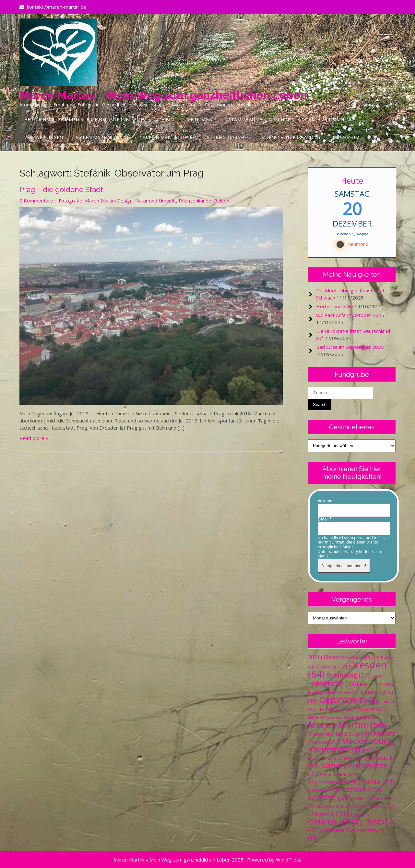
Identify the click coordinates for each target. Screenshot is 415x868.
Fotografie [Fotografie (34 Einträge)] (333, 683)
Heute (352, 181)
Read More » (34, 438)
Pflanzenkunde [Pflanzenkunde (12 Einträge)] (342, 775)
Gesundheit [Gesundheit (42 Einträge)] (349, 700)
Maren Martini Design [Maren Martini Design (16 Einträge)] (340, 734)
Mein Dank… (201, 120)
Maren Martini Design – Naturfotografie (195, 137)
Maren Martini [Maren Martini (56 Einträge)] (347, 725)
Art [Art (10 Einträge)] (352, 658)
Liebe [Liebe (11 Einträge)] (317, 717)
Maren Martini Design (103, 137)
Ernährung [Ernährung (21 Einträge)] (348, 675)
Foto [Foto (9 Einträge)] (377, 676)
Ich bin (165, 120)
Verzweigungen (44, 137)
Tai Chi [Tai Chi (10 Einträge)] (383, 798)
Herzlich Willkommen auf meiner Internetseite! (84, 120)
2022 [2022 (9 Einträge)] (338, 658)
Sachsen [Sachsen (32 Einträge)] (329, 797)
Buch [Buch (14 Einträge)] (369, 657)
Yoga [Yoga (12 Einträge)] (360, 815)
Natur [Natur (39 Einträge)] (339, 765)
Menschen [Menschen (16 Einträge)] (357, 758)
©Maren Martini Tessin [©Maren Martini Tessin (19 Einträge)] (346, 834)
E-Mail (325, 519)
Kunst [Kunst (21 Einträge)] (373, 709)
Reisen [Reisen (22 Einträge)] (324, 790)
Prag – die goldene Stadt (61, 189)
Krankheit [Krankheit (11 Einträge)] (344, 709)
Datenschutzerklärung (290, 137)
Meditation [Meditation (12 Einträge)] (323, 758)
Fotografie (71, 201)
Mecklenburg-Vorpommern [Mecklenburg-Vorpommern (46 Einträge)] (351, 745)
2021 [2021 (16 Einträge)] (319, 657)
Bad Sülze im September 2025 (350, 347)
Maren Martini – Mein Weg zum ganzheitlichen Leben (163, 95)
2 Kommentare (36, 201)
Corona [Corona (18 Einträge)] (332, 666)
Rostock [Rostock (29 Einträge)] (361, 789)
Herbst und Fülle (335, 306)
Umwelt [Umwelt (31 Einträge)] (328, 814)
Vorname (326, 501)
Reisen (222, 201)
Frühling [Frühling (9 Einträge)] (317, 692)
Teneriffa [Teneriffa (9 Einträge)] (318, 807)
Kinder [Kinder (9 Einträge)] (321, 710)
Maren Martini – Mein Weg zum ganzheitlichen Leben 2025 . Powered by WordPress (207, 860)
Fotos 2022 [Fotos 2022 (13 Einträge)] (376, 685)
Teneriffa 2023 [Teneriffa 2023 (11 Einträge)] (347, 807)
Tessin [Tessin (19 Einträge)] (380, 806)
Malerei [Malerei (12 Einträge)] (364, 717)
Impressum (346, 137)
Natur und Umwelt (156, 201)
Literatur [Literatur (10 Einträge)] (339, 717)
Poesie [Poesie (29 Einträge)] (377, 782)
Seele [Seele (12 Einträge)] (362, 798)
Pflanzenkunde (195, 201)
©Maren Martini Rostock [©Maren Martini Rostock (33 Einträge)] (350, 826)
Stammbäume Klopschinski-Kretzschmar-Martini (290, 120)
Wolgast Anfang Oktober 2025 (350, 315)
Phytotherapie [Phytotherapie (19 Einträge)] (333, 782)
